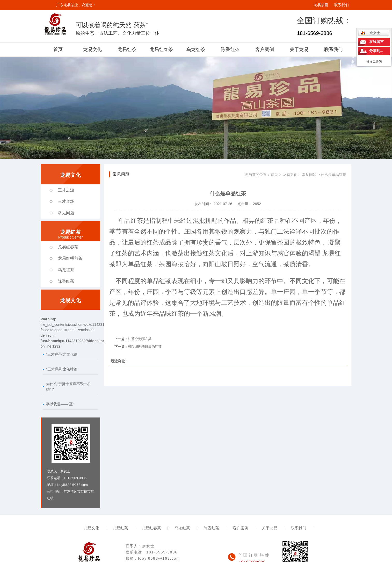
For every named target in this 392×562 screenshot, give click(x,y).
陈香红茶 (230, 49)
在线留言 (376, 42)
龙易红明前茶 (70, 258)
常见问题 (66, 213)
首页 (58, 49)
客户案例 (265, 49)
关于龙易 (299, 49)
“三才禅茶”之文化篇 (62, 354)
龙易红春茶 (161, 49)
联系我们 (342, 5)
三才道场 (66, 201)
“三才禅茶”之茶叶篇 (62, 369)
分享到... (376, 51)
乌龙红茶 (196, 49)
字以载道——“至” (60, 404)
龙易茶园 (321, 5)
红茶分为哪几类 (140, 339)
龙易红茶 (127, 49)
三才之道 (66, 190)
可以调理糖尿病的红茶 (145, 347)
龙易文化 (92, 49)
